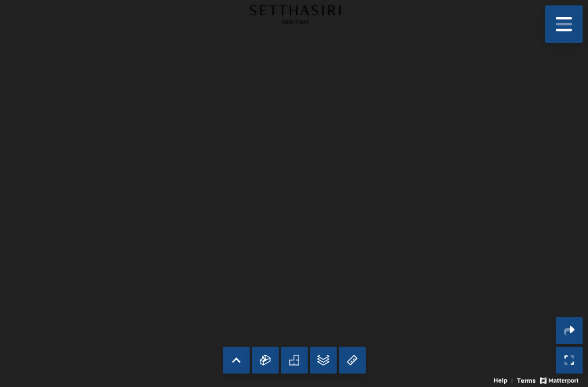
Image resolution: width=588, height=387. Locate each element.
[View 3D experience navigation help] (504, 380)
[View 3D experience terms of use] (527, 380)
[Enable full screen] (569, 360)
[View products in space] (564, 24)
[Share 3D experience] (569, 331)
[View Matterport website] (559, 380)
